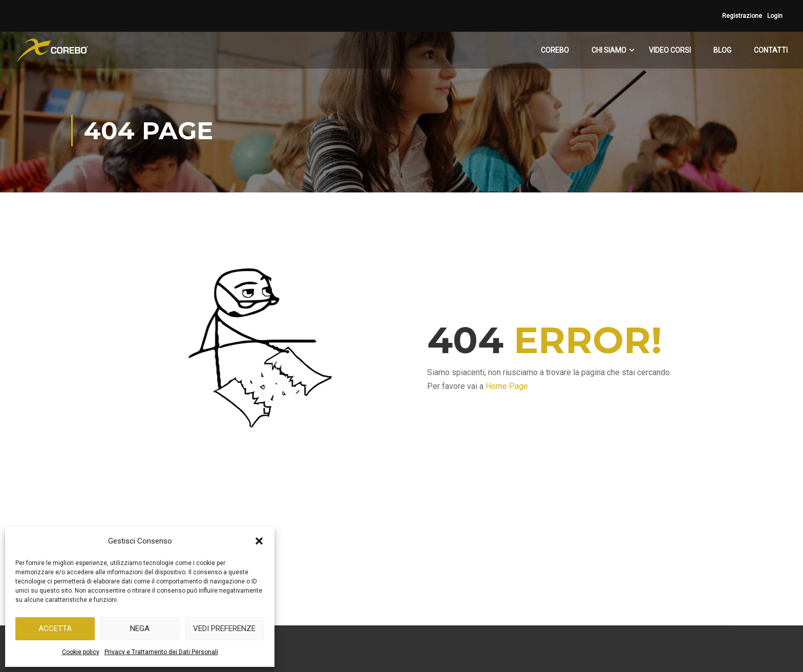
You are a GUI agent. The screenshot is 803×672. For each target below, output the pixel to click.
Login (775, 16)
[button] (259, 541)
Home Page (507, 386)
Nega (140, 628)
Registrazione (742, 16)
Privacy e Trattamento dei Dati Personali (161, 652)
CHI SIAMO (609, 50)
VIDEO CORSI (670, 50)
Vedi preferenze (224, 628)
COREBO (555, 50)
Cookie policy (81, 652)
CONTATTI (771, 50)
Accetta (55, 628)
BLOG (722, 50)
